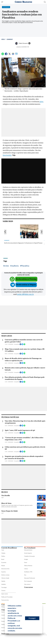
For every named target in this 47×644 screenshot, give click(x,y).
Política (3, 556)
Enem (26, 562)
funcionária (7, 155)
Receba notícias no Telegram (26, 285)
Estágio (26, 559)
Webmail (4, 607)
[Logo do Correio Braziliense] (23, 2)
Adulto (3, 624)
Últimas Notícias (28, 566)
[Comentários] (16, 55)
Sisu (25, 575)
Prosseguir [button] (32, 618)
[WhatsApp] (3, 55)
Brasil (3, 559)
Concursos (29, 587)
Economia (4, 562)
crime (7, 266)
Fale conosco (27, 584)
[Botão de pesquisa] (45, 2)
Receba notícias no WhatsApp (26, 279)
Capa (3, 550)
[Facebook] (6, 55)
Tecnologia (4, 587)
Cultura (26, 569)
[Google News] (13, 55)
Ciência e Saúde (5, 578)
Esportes (4, 572)
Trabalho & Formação (29, 556)
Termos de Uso (5, 600)
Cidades (3, 553)
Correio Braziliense (9, 548)
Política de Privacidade (7, 597)
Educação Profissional (30, 578)
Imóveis (3, 615)
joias (41, 102)
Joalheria (15, 266)
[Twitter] (10, 55)
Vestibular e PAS (28, 572)
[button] (16, 631)
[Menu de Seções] (2, 2)
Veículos (3, 618)
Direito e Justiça (5, 575)
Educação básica (28, 550)
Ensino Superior (28, 553)
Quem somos (5, 594)
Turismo (3, 591)
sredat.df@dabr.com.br (25, 294)
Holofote (4, 584)
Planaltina (25, 266)
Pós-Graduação (28, 581)
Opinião (3, 581)
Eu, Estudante (30, 548)
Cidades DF (10, 39)
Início (3, 39)
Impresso (5, 634)
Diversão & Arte (5, 569)
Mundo (3, 566)
